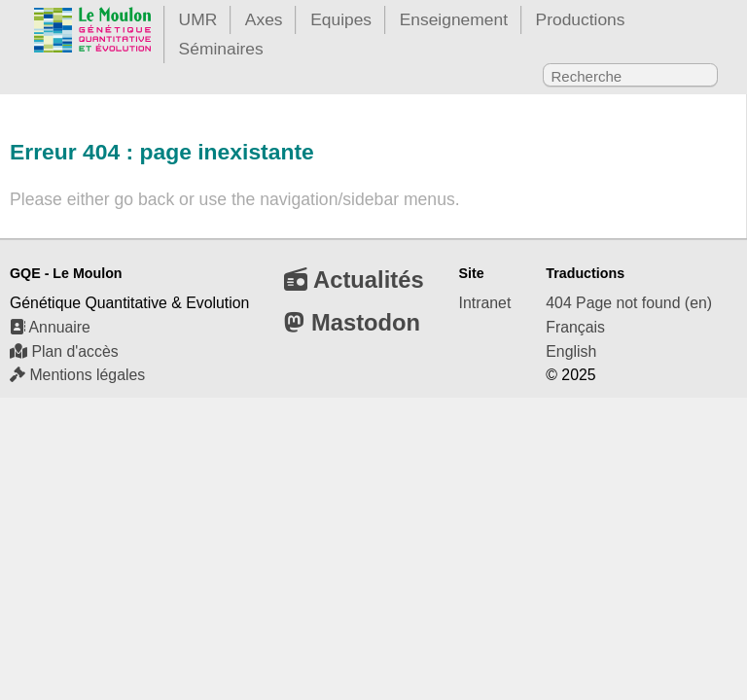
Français (575, 327)
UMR (198, 19)
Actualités (354, 280)
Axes (264, 19)
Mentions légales (77, 375)
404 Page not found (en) (629, 303)
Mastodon (352, 322)
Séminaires (221, 49)
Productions (581, 19)
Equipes (341, 19)
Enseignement (454, 19)
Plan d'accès (64, 351)
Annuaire (50, 327)
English (571, 351)
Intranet (485, 303)
